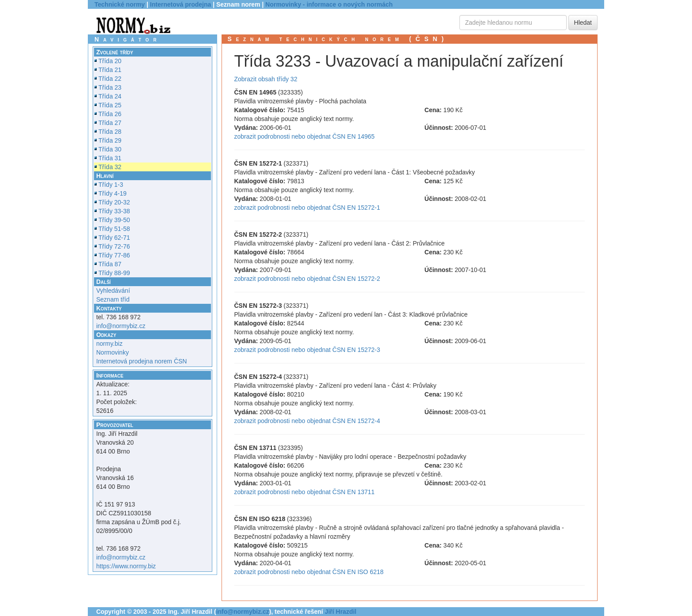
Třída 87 (110, 264)
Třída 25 (110, 105)
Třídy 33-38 (114, 211)
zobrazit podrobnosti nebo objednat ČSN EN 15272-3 (307, 350)
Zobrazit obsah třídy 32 (266, 79)
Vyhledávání (113, 291)
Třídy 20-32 (114, 202)
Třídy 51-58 (114, 229)
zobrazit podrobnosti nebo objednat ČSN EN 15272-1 (307, 208)
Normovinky (113, 352)
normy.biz (109, 344)
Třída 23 (110, 87)
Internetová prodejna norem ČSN (141, 361)
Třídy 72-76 (114, 246)
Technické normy (120, 4)
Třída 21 (110, 70)
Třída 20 (110, 61)
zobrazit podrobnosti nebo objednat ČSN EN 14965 (305, 136)
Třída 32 (110, 167)
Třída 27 (110, 123)
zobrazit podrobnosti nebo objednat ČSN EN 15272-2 (307, 279)
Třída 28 (110, 132)
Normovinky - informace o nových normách (329, 4)
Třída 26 (110, 114)
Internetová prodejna (181, 4)
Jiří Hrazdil (341, 612)
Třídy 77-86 (114, 255)
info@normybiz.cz (121, 326)
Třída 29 (110, 140)
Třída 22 (110, 79)
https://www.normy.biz (126, 566)
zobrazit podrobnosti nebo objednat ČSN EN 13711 (305, 492)
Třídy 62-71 (114, 238)
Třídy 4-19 (113, 193)
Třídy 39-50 (114, 220)
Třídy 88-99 (114, 273)
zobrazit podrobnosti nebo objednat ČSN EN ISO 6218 (309, 572)
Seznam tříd (113, 299)
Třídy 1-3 (111, 185)
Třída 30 (110, 149)
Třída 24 (110, 96)
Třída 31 (110, 158)
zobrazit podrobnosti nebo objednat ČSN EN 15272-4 (307, 421)
